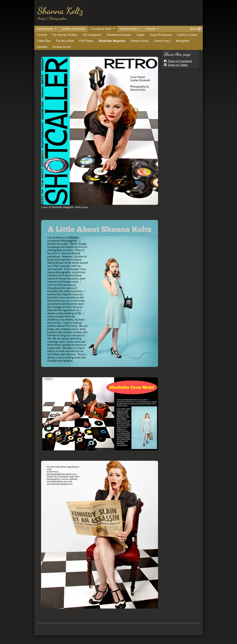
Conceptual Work (101, 29)
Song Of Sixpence (161, 35)
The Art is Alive (65, 41)
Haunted (42, 47)
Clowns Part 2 (162, 41)
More (196, 28)
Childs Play (44, 41)
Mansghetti (183, 41)
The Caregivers (92, 35)
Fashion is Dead (187, 35)
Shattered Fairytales (119, 35)
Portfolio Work (128, 29)
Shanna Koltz (60, 11)
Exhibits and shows (73, 29)
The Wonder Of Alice (65, 35)
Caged (140, 35)
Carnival (42, 35)
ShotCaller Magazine (112, 41)
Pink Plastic (86, 41)
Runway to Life (62, 47)
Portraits (150, 29)
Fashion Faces (140, 41)
